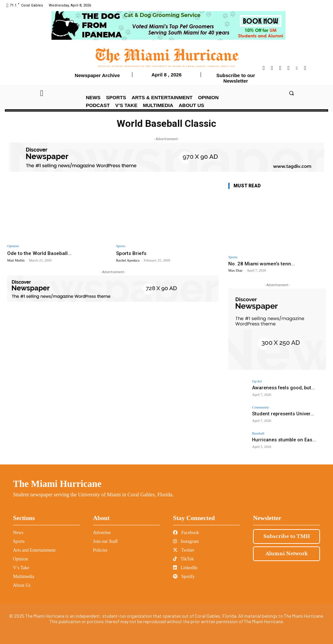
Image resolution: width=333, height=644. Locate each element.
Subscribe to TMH (287, 536)
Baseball (258, 433)
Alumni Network (287, 554)
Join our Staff (105, 541)
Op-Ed (257, 381)
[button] (291, 93)
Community (261, 407)
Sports (121, 246)
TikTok (183, 559)
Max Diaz (235, 270)
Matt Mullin (16, 260)
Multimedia (24, 577)
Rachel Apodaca (128, 260)
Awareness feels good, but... (280, 388)
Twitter (184, 550)
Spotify (184, 577)
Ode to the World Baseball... (42, 253)
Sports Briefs (133, 253)
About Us (22, 585)
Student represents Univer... (279, 414)
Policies (100, 550)
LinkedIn (185, 568)
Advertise (102, 533)
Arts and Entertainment (34, 550)
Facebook (186, 533)
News (18, 533)
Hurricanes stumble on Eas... (280, 440)
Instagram (186, 541)
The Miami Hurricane (57, 484)
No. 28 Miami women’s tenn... (262, 264)
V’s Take (21, 568)
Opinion (13, 246)
